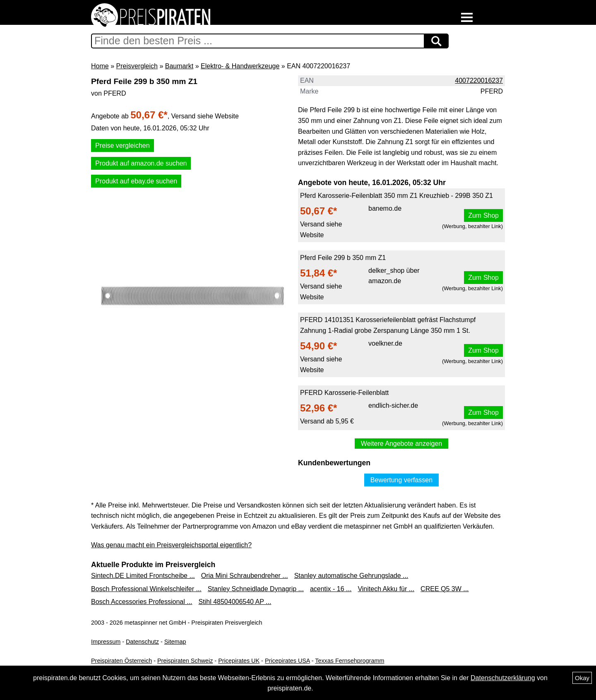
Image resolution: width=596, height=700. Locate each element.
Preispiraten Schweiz (185, 661)
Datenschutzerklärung (503, 678)
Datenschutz (142, 642)
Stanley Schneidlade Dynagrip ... (256, 589)
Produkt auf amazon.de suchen (141, 163)
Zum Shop (483, 215)
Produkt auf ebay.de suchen (136, 181)
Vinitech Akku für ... (386, 589)
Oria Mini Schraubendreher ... (245, 576)
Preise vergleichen (123, 146)
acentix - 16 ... (331, 589)
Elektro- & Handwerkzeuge (240, 66)
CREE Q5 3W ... (445, 589)
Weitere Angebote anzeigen (401, 444)
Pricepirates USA (287, 661)
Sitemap (175, 642)
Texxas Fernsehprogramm (350, 661)
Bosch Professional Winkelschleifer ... (146, 589)
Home (100, 66)
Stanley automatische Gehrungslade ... (351, 576)
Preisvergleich (137, 66)
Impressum (106, 642)
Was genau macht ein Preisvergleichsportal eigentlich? (171, 545)
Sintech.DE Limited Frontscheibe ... (143, 576)
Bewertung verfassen (401, 480)
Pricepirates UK (239, 661)
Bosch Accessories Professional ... (142, 602)
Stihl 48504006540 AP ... (235, 602)
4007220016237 (479, 81)
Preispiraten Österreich (121, 661)
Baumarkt (179, 66)
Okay (582, 678)
